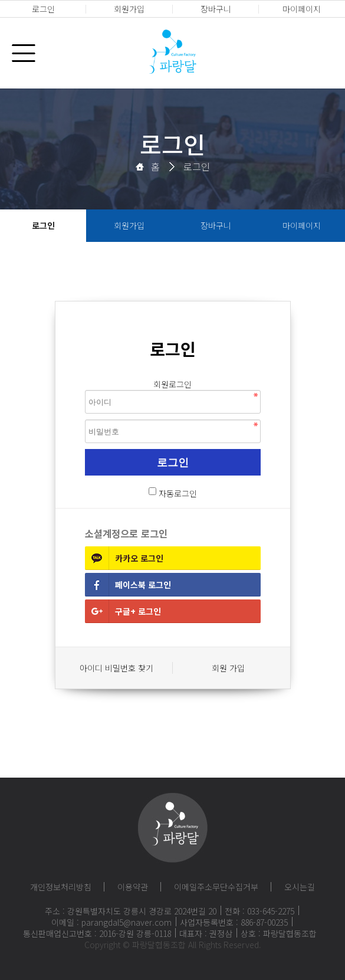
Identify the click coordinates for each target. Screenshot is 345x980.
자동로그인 (178, 493)
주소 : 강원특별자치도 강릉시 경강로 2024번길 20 (131, 911)
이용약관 (133, 887)
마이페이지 (302, 9)
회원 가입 (228, 668)
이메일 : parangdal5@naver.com (111, 922)
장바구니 (216, 9)
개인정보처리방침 (61, 887)
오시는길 (300, 887)
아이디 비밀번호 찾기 (116, 668)
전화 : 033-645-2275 (259, 911)
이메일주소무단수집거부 (216, 887)
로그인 (43, 9)
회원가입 (129, 9)
